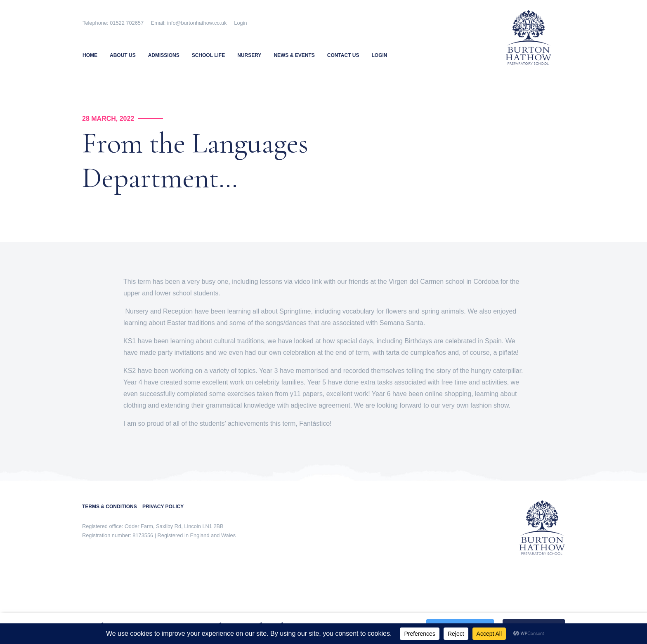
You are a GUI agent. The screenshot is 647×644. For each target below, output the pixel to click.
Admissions (164, 55)
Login (240, 23)
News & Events (294, 55)
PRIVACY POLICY (163, 507)
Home (90, 55)
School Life (208, 55)
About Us (123, 55)
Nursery (249, 55)
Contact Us (343, 55)
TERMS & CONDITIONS (112, 507)
